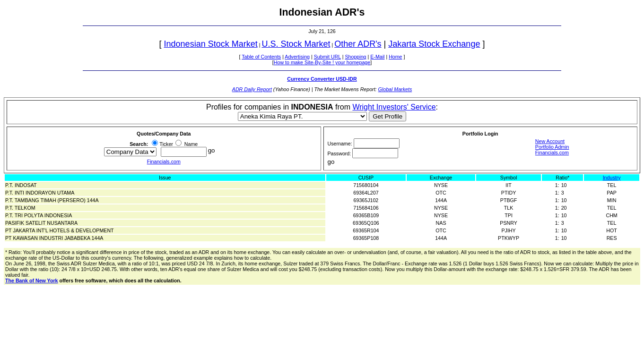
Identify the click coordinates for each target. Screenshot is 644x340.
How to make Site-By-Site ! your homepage (322, 62)
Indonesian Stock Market (211, 44)
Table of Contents (261, 57)
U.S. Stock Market (296, 44)
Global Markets (395, 89)
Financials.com (164, 161)
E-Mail (377, 57)
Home (395, 57)
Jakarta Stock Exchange (434, 44)
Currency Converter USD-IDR (322, 79)
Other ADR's (358, 44)
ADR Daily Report (252, 89)
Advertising (297, 57)
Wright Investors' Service (394, 107)
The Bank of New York (32, 280)
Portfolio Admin (552, 147)
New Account (550, 141)
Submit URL (327, 57)
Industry (612, 178)
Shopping (355, 57)
